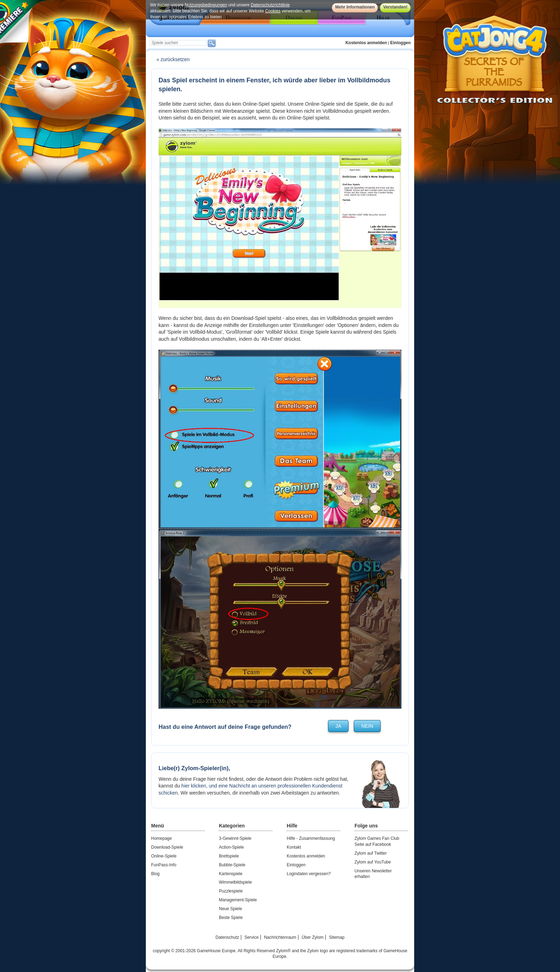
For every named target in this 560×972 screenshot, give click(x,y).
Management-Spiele (238, 900)
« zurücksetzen (173, 59)
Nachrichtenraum (280, 937)
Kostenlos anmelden (366, 43)
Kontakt (294, 847)
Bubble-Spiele (232, 865)
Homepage (162, 838)
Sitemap (337, 937)
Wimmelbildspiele (235, 882)
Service (251, 937)
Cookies (273, 11)
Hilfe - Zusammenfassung (311, 838)
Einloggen (400, 43)
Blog (155, 874)
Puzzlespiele (231, 891)
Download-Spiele (167, 847)
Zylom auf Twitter (371, 853)
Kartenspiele (231, 874)
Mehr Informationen (355, 7)
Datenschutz (227, 937)
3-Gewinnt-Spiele (235, 838)
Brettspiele (229, 856)
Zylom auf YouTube (373, 862)
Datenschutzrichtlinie (270, 5)
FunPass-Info (164, 865)
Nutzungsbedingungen (206, 5)
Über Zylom (312, 937)
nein (367, 726)
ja (338, 726)
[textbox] (178, 43)
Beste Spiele (231, 918)
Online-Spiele (164, 856)
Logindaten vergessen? (309, 874)
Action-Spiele (231, 847)
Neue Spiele (230, 909)
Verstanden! (395, 7)
